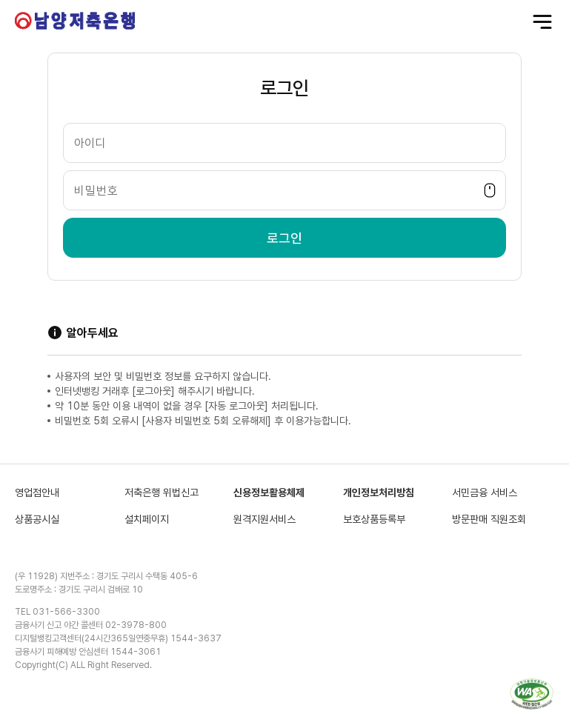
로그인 (284, 238)
